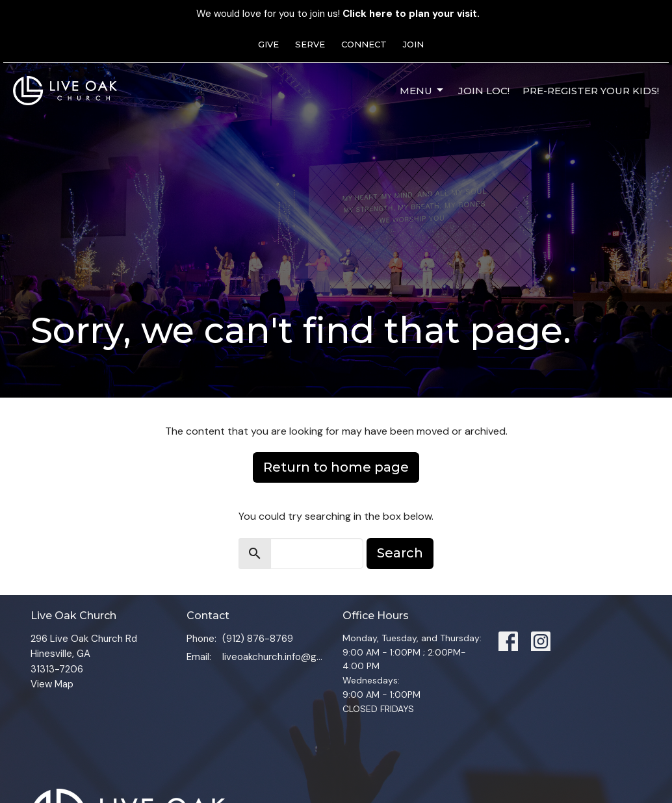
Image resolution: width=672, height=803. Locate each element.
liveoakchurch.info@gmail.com (276, 657)
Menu (422, 90)
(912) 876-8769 (258, 639)
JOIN (413, 44)
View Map (52, 684)
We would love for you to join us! (338, 14)
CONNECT (364, 44)
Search (400, 553)
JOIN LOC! (484, 91)
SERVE (310, 44)
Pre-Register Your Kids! (591, 91)
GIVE (268, 44)
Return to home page (336, 467)
